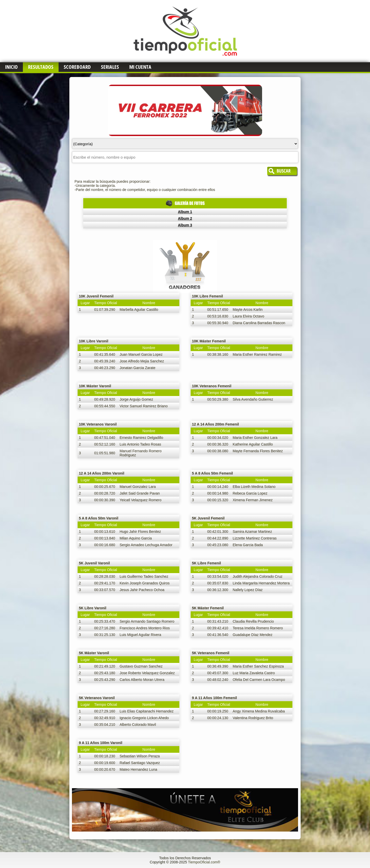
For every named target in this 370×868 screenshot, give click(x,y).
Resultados (41, 67)
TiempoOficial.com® (204, 862)
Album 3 (185, 225)
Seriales (110, 67)
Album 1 (185, 212)
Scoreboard (77, 67)
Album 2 (185, 218)
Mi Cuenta (140, 67)
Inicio (11, 67)
